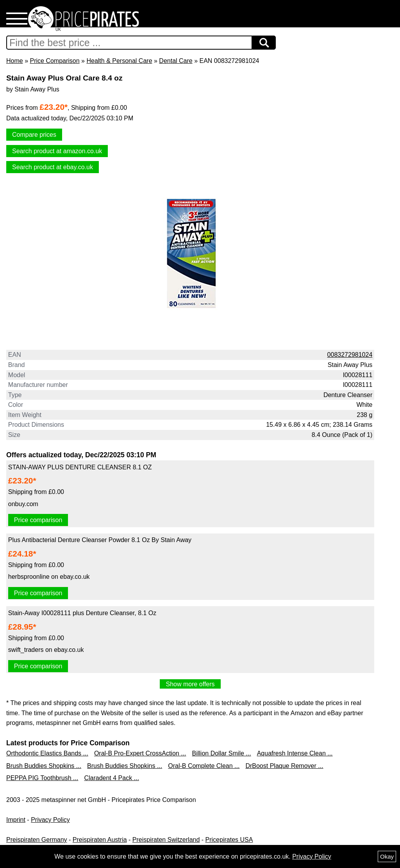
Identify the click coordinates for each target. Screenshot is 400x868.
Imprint (16, 820)
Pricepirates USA (229, 840)
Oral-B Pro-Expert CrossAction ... (140, 753)
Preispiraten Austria (100, 840)
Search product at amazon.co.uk (57, 151)
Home (15, 61)
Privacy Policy (50, 820)
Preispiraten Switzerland (166, 840)
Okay (387, 856)
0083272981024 (350, 355)
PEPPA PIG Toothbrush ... (42, 778)
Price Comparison (54, 61)
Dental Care (176, 61)
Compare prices (34, 135)
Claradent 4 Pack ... (112, 778)
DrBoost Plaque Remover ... (284, 766)
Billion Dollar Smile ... (222, 753)
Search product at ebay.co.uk (53, 167)
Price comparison (38, 520)
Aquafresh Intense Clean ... (295, 753)
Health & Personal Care (119, 61)
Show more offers (190, 684)
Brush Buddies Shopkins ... (44, 766)
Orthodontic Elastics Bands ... (47, 753)
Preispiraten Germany (37, 840)
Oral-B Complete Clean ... (204, 766)
